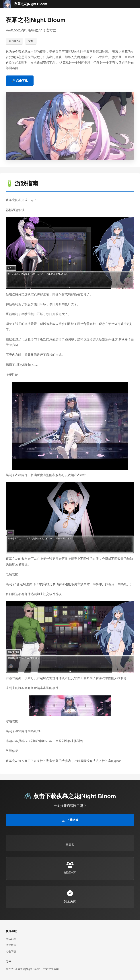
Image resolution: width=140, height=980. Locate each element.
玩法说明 (11, 939)
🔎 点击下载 (20, 81)
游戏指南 (11, 945)
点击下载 (11, 951)
